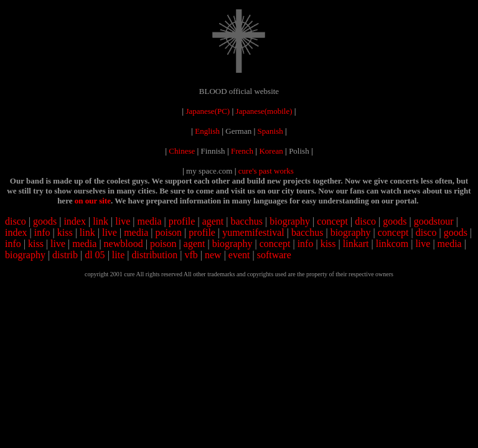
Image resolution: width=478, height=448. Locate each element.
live (123, 221)
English (207, 131)
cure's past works (266, 171)
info (42, 232)
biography (290, 221)
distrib (65, 255)
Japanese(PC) (208, 111)
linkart (356, 244)
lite (118, 255)
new (213, 255)
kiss (65, 232)
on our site (93, 201)
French (242, 151)
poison (168, 232)
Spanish (270, 131)
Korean (271, 151)
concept (332, 221)
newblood (124, 244)
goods (45, 221)
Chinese (182, 151)
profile (182, 221)
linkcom (392, 244)
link (101, 221)
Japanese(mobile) (264, 111)
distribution (154, 255)
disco (16, 221)
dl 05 (95, 255)
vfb (191, 255)
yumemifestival (253, 232)
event (239, 255)
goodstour (434, 221)
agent (213, 221)
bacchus (246, 221)
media (149, 221)
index (75, 221)
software (274, 255)
